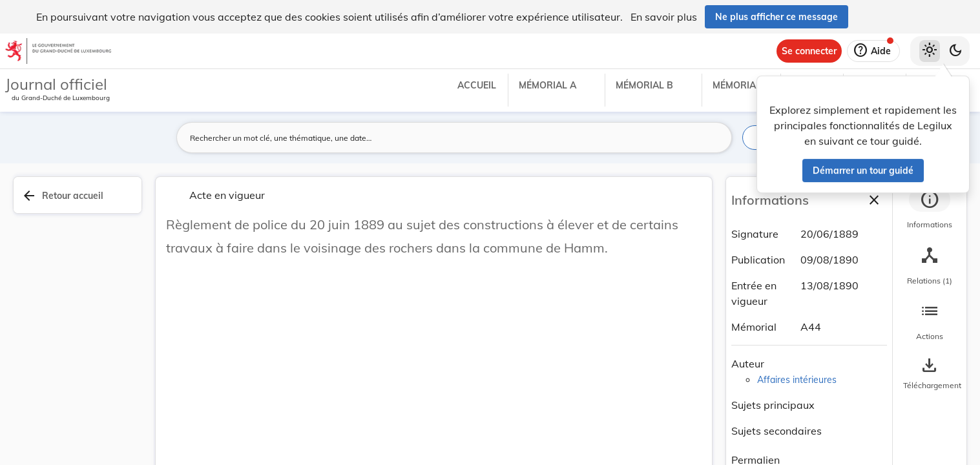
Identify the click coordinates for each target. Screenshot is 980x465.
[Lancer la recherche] (714, 138)
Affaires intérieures (797, 380)
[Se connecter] (809, 51)
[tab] (930, 210)
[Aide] (873, 51)
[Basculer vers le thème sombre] (955, 51)
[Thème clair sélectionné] (930, 51)
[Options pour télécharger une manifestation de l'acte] (930, 374)
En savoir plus (664, 17)
